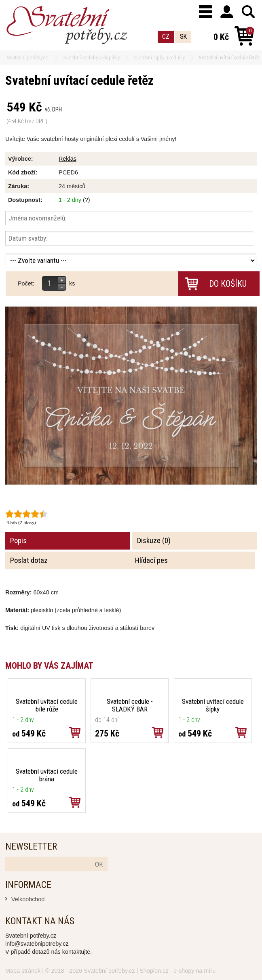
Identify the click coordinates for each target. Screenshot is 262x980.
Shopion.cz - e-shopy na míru (177, 971)
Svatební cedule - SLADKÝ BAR (130, 705)
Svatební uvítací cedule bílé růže (47, 705)
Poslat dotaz (29, 560)
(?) (87, 200)
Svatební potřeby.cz (109, 971)
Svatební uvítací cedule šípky (213, 705)
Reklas (68, 159)
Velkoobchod (28, 899)
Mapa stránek (23, 971)
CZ (166, 37)
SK (183, 37)
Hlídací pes (151, 560)
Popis (18, 541)
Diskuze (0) (154, 541)
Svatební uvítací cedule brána (47, 775)
